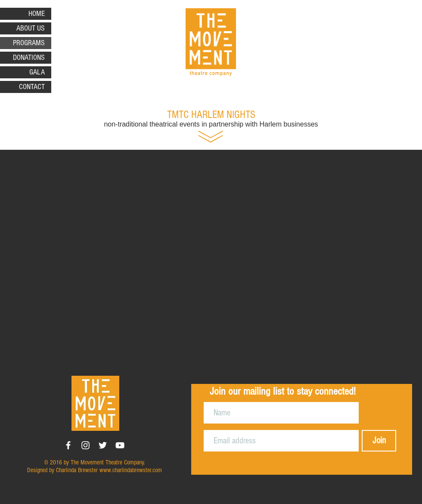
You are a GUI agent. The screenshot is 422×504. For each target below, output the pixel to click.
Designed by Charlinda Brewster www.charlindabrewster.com (95, 470)
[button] (211, 257)
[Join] (379, 441)
